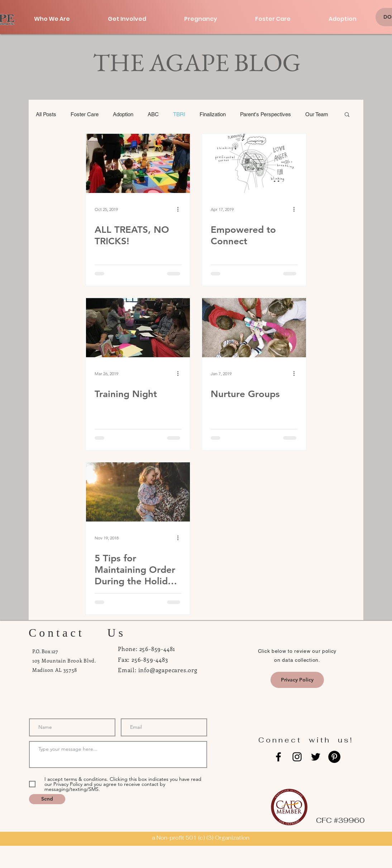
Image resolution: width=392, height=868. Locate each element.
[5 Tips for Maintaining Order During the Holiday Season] (138, 492)
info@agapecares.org (168, 670)
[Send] (47, 799)
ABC (153, 114)
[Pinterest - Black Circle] (334, 757)
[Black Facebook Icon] (278, 757)
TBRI (179, 114)
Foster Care (85, 114)
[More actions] (180, 209)
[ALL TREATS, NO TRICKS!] (138, 163)
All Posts (46, 114)
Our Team (317, 114)
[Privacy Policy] (297, 680)
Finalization (213, 114)
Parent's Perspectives (266, 114)
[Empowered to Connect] (254, 163)
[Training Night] (138, 328)
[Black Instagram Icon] (297, 757)
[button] (347, 115)
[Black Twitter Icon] (316, 757)
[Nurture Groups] (254, 328)
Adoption (123, 114)
